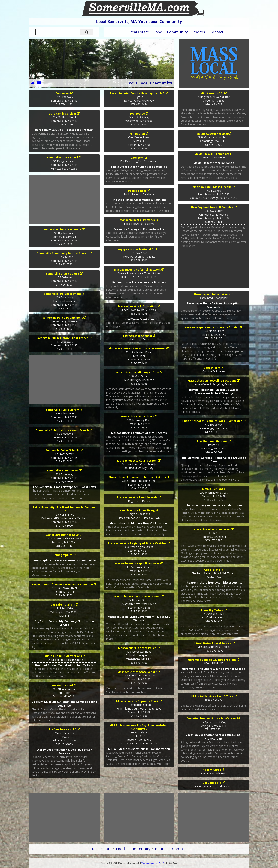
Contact (217, 32)
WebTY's (153, 863)
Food (158, 32)
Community (177, 32)
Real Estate (139, 32)
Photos (199, 32)
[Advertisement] (64, 199)
